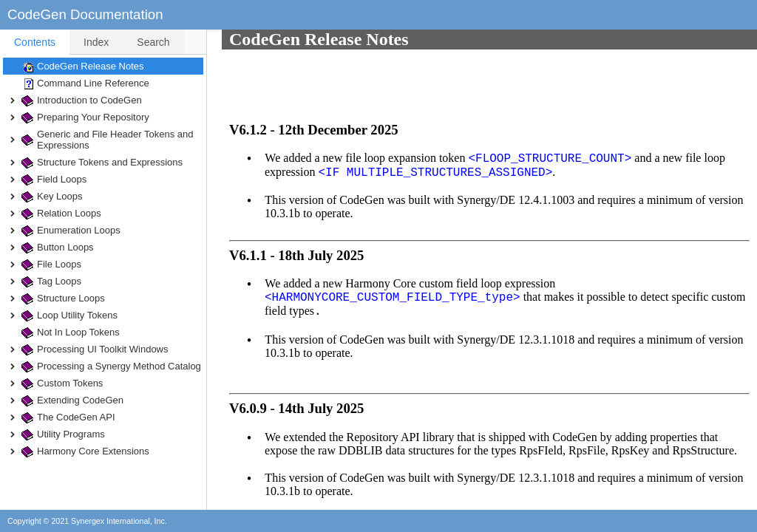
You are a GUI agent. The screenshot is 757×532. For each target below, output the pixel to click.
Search (153, 42)
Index (96, 42)
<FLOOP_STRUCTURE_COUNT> (535, 99)
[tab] (35, 42)
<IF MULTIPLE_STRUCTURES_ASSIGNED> (420, 113)
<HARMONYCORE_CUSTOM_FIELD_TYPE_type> (378, 238)
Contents (35, 42)
